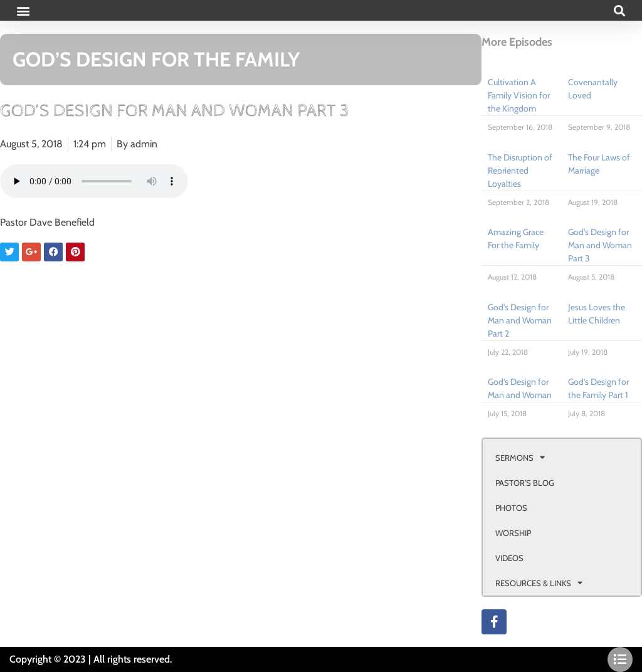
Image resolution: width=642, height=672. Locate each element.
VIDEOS (509, 558)
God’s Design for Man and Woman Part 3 (600, 245)
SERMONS (520, 457)
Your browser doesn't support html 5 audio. (94, 181)
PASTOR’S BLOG (525, 483)
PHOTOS (511, 508)
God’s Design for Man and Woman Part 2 (520, 320)
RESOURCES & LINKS (539, 583)
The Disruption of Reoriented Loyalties (520, 171)
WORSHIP (513, 533)
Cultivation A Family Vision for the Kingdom (519, 95)
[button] (23, 10)
